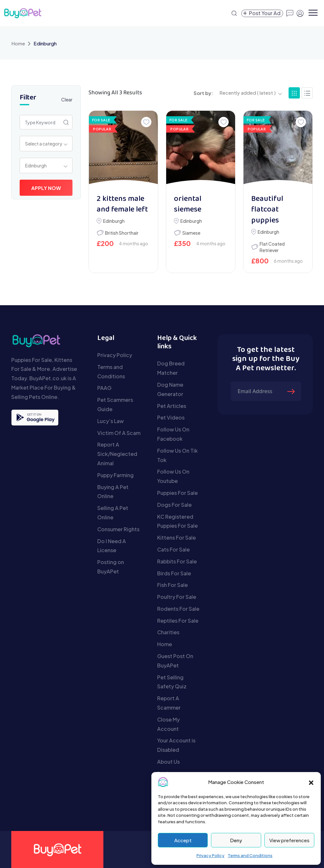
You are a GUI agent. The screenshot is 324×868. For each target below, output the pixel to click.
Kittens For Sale (176, 538)
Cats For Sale (173, 549)
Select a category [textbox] (44, 144)
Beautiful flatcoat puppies (267, 210)
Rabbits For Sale (177, 561)
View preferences (289, 840)
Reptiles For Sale (178, 621)
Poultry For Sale (177, 597)
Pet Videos (171, 417)
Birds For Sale (174, 573)
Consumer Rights (118, 529)
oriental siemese (188, 205)
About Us (168, 762)
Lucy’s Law (110, 421)
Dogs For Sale (174, 505)
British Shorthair (122, 233)
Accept (183, 840)
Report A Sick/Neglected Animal (117, 454)
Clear (67, 99)
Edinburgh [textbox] (36, 165)
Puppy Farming (115, 475)
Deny (236, 840)
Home (18, 43)
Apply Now (46, 188)
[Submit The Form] (292, 391)
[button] (311, 782)
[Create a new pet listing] (262, 13)
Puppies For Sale (177, 493)
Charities (168, 632)
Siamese (191, 233)
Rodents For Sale (178, 609)
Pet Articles (172, 406)
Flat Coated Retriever (272, 247)
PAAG (104, 388)
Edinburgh (114, 221)
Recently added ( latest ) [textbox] (248, 93)
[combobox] (46, 144)
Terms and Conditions (250, 855)
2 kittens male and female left (122, 205)
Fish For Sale (172, 585)
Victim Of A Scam (119, 433)
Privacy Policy (210, 855)
